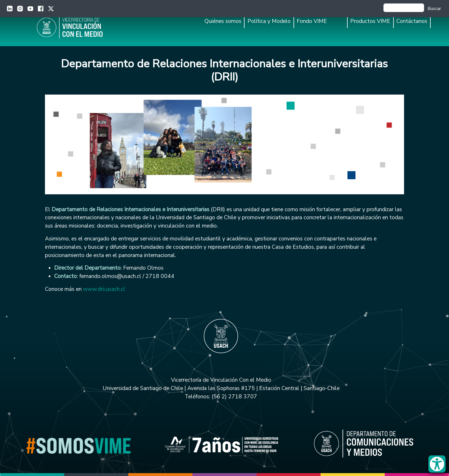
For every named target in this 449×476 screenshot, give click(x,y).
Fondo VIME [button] (312, 21)
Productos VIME (370, 21)
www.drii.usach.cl (104, 289)
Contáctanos (412, 21)
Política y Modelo (269, 21)
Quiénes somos (223, 21)
